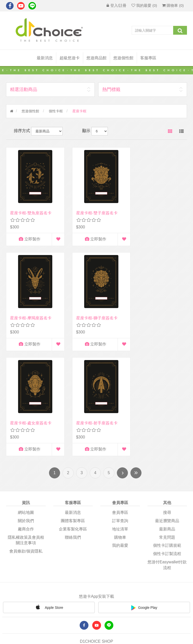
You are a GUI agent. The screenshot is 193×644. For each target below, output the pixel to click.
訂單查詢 (120, 409)
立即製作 (28, 236)
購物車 (120, 426)
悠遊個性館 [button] (123, 58)
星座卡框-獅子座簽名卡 (31, 311)
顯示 (86, 131)
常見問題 (167, 426)
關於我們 (26, 409)
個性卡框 (56, 111)
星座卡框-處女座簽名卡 (94, 311)
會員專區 (120, 401)
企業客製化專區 (73, 417)
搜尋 (167, 401)
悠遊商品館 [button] (96, 58)
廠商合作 (26, 417)
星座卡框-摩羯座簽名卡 (156, 210)
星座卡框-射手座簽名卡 (156, 311)
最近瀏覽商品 (167, 409)
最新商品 (167, 417)
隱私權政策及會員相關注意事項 (26, 428)
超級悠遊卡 (70, 58)
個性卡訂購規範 (167, 434)
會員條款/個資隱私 (26, 440)
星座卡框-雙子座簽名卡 (94, 210)
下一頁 (122, 361)
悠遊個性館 (30, 111)
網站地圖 (26, 401)
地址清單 (120, 417)
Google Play (144, 496)
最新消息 (45, 58)
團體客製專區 (73, 409)
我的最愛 (120, 434)
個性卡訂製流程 (167, 442)
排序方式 (22, 131)
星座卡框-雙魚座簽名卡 (31, 210)
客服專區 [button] (148, 58)
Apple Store (49, 496)
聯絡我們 (73, 426)
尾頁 (136, 361)
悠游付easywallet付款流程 (167, 453)
